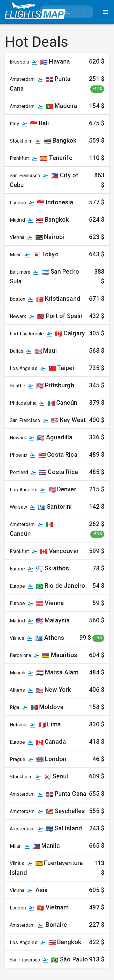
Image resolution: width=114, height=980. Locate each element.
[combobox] (57, 12)
